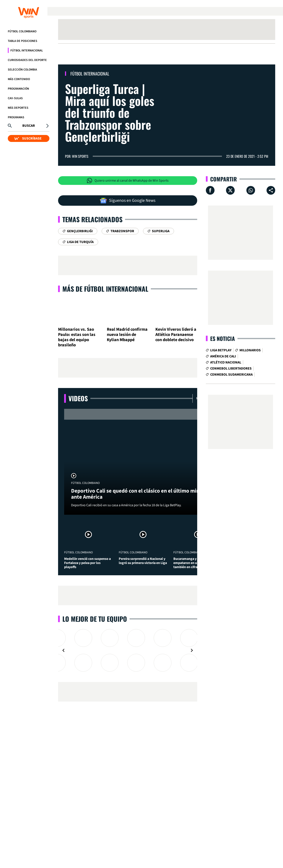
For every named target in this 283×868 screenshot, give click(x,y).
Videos (78, 398)
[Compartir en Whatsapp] (251, 190)
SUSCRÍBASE (28, 138)
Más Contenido (19, 79)
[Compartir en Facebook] (210, 190)
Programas (16, 117)
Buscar (29, 126)
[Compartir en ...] (271, 190)
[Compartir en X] (230, 190)
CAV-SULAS (15, 98)
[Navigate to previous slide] (63, 650)
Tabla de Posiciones (23, 41)
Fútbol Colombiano (22, 31)
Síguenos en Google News (128, 201)
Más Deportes (18, 108)
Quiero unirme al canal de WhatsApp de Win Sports (128, 181)
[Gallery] (128, 650)
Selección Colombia (22, 70)
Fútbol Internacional (27, 51)
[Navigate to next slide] (192, 650)
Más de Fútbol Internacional (105, 289)
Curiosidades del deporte (27, 60)
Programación (18, 89)
